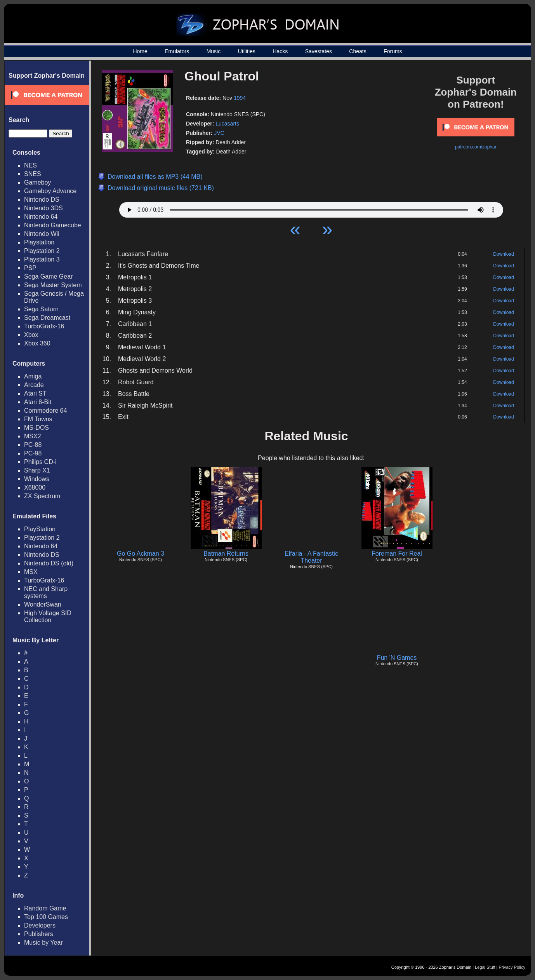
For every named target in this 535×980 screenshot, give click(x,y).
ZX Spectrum (42, 496)
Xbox (31, 335)
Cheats (358, 51)
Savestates (319, 51)
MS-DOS (36, 428)
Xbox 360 (37, 343)
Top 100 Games (46, 917)
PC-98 (33, 453)
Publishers (39, 934)
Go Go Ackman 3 (141, 554)
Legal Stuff (485, 967)
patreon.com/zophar (476, 147)
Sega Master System (53, 285)
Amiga (33, 376)
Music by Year (43, 943)
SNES (33, 174)
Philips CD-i (40, 462)
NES (30, 165)
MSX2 (33, 436)
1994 (240, 98)
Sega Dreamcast (47, 318)
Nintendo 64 (41, 217)
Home (140, 51)
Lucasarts (227, 124)
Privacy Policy (512, 967)
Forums (393, 51)
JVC (219, 133)
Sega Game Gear (48, 276)
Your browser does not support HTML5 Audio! (311, 208)
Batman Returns (226, 554)
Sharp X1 (37, 470)
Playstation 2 (42, 251)
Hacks (280, 51)
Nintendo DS (42, 200)
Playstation (39, 242)
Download (503, 254)
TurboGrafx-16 (44, 326)
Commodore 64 (45, 411)
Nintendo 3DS (43, 208)
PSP (30, 268)
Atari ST (35, 393)
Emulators (177, 51)
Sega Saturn (41, 309)
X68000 (35, 487)
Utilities (247, 51)
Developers (40, 925)
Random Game (45, 908)
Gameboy (37, 182)
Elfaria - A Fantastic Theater (311, 557)
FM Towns (38, 419)
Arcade (34, 385)
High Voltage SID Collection (48, 616)
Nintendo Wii (42, 234)
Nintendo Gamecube (53, 225)
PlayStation (40, 529)
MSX (31, 572)
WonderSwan (43, 604)
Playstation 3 (42, 259)
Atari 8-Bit (38, 402)
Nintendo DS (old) (49, 563)
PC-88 (33, 445)
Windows (37, 479)
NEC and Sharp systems (46, 592)
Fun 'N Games (397, 658)
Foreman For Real (397, 554)
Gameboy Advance (50, 191)
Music (214, 51)
